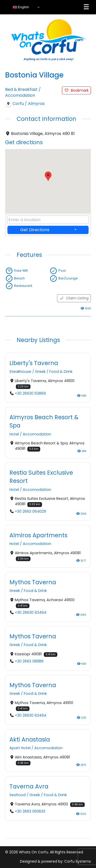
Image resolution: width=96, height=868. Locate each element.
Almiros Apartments (38, 535)
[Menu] (86, 7)
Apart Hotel (20, 748)
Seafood (18, 795)
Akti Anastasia (30, 739)
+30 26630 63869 (30, 393)
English (21, 7)
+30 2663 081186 (29, 661)
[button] (48, 176)
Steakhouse (20, 372)
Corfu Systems (78, 861)
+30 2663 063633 (30, 811)
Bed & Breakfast (21, 89)
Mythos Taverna (33, 582)
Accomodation (20, 95)
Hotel (14, 434)
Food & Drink (61, 372)
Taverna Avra (29, 786)
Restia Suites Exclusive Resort (41, 476)
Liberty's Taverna (34, 363)
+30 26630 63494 (31, 612)
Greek (40, 372)
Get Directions (35, 230)
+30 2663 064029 (30, 511)
